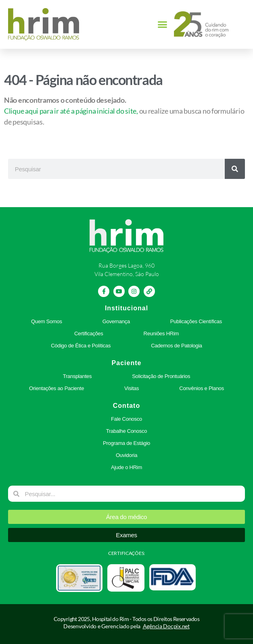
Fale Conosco (126, 419)
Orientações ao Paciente (56, 388)
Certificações (89, 333)
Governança (116, 321)
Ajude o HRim (126, 467)
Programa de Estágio (126, 443)
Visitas (132, 388)
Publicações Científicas (196, 321)
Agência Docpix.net (166, 626)
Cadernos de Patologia (177, 346)
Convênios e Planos (202, 388)
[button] (162, 25)
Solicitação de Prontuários (161, 376)
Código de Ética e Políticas (81, 346)
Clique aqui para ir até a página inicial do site (70, 111)
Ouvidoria (126, 455)
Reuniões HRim (161, 333)
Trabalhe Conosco (126, 431)
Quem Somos (47, 321)
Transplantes (77, 376)
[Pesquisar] (235, 169)
